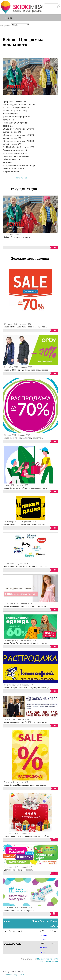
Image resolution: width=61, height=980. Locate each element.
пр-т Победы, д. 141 (13, 944)
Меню (9, 18)
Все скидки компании (49, 961)
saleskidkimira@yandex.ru (13, 974)
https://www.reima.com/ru (48, 959)
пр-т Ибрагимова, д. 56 (14, 931)
